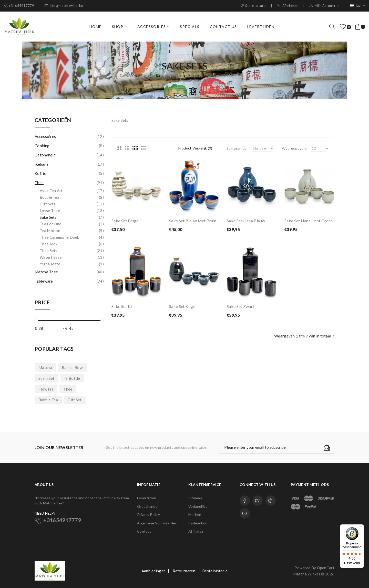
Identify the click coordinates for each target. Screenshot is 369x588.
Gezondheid (69, 155)
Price (42, 302)
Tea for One (72, 224)
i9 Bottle (72, 378)
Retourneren (184, 571)
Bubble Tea (72, 197)
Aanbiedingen (154, 571)
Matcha (45, 367)
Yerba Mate (72, 264)
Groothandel (148, 506)
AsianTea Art (72, 191)
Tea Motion (72, 231)
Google (271, 501)
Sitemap (195, 498)
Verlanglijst (198, 506)
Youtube (245, 513)
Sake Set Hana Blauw (246, 221)
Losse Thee (72, 211)
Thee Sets (72, 251)
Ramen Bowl (73, 367)
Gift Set (75, 400)
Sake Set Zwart (240, 306)
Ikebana (69, 164)
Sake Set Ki (122, 306)
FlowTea (46, 389)
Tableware (69, 281)
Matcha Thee (69, 272)
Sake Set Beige (125, 221)
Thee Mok (72, 244)
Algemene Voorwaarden (157, 523)
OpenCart (326, 568)
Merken (195, 515)
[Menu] (361, 527)
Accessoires (69, 136)
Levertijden (147, 498)
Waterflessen (72, 257)
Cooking (69, 146)
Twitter (258, 501)
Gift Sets (72, 204)
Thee (178, 77)
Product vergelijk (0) (195, 148)
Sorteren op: (237, 148)
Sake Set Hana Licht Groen (309, 221)
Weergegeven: (294, 148)
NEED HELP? (45, 513)
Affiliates (196, 531)
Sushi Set (47, 378)
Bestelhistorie (215, 571)
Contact (144, 531)
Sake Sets (197, 77)
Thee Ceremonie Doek (72, 237)
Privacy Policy (148, 515)
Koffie (69, 173)
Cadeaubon (198, 523)
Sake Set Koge (182, 306)
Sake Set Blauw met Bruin (193, 221)
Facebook (245, 501)
